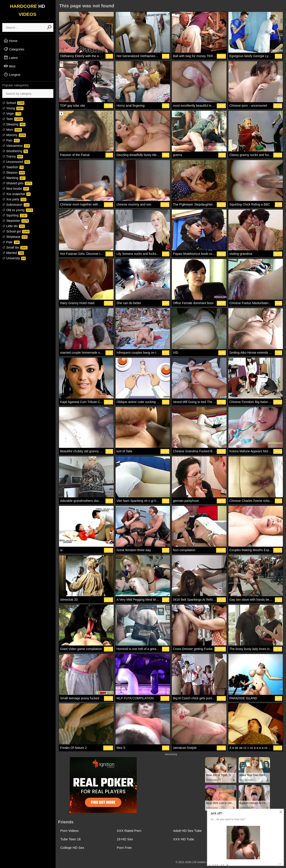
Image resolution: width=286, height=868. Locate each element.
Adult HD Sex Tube (187, 831)
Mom (12, 130)
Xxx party (14, 199)
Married (13, 253)
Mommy (14, 135)
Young (13, 108)
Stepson (14, 172)
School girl (16, 231)
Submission (16, 205)
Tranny (13, 156)
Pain (11, 140)
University (14, 258)
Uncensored (16, 162)
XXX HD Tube (184, 839)
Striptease (15, 237)
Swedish (13, 167)
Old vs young (18, 210)
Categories (14, 49)
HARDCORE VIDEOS (27, 10)
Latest (11, 58)
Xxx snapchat (16, 194)
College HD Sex (72, 848)
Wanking (14, 178)
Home (10, 41)
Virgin (12, 114)
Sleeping (14, 124)
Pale (11, 242)
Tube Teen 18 (70, 839)
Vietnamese (16, 146)
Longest (12, 75)
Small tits (15, 247)
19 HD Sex (125, 839)
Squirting (15, 215)
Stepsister (16, 221)
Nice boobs (16, 189)
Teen (13, 119)
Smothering (15, 151)
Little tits (14, 226)
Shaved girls (17, 183)
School (13, 103)
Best (9, 66)
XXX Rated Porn (129, 831)
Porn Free (124, 848)
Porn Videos (69, 831)
